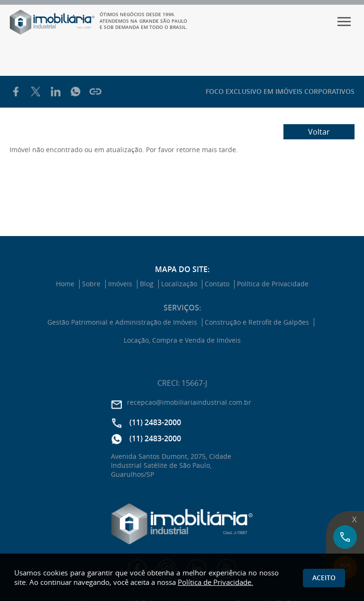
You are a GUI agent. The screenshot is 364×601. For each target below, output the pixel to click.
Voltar (319, 132)
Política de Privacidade (273, 284)
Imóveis (120, 284)
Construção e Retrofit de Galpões (257, 322)
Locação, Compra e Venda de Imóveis (182, 340)
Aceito (324, 578)
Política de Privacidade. (215, 582)
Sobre (91, 284)
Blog (147, 284)
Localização (179, 284)
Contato (217, 284)
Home (65, 284)
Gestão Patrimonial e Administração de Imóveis (122, 322)
